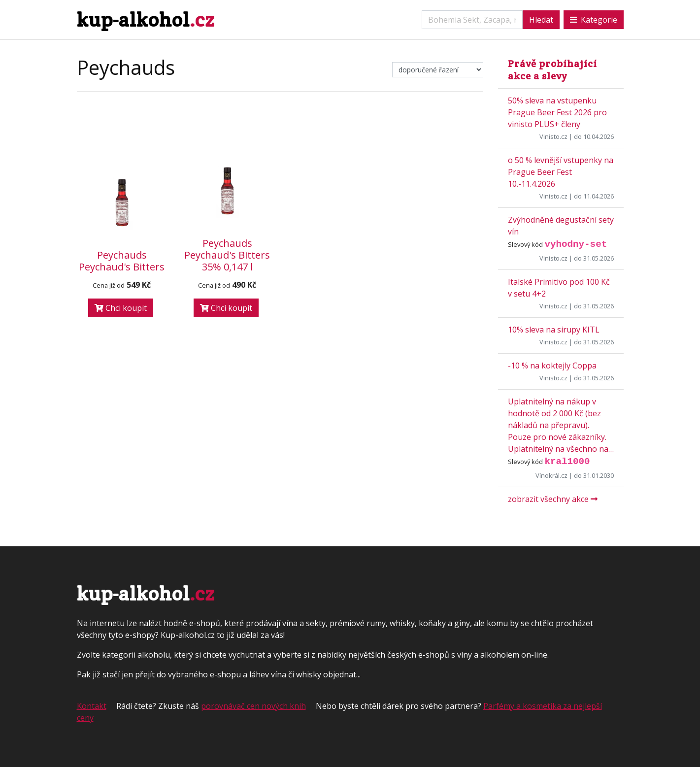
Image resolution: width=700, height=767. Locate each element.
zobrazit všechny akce (553, 499)
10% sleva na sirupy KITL (554, 330)
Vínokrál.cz (551, 475)
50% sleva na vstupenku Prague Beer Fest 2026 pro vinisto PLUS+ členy (557, 112)
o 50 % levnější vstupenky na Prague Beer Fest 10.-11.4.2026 (561, 172)
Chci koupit (121, 308)
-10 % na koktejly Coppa (552, 366)
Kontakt (92, 706)
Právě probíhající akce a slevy (552, 70)
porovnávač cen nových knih (253, 706)
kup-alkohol (146, 19)
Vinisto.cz (553, 136)
